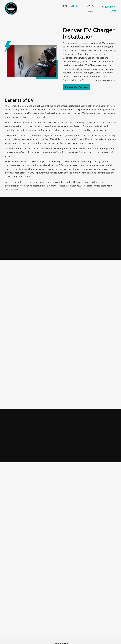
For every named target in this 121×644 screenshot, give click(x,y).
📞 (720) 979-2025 (109, 9)
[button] (76, 87)
